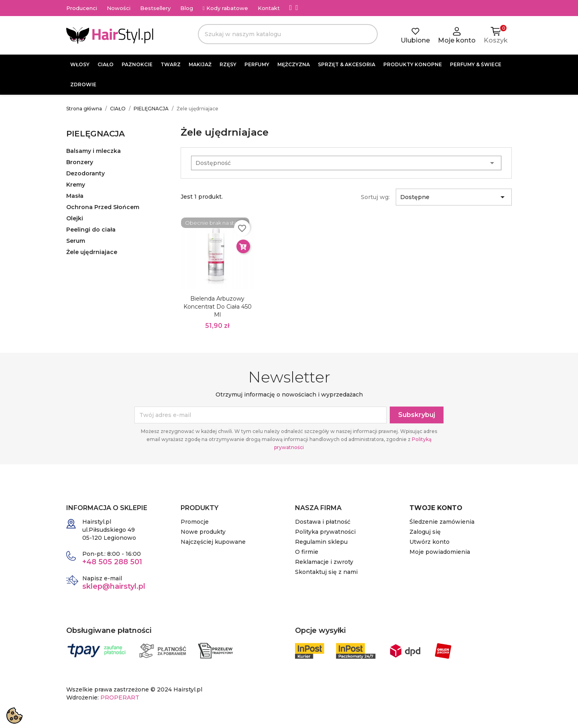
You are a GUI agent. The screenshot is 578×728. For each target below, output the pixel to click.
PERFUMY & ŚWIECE (476, 64)
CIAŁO (106, 64)
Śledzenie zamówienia (442, 522)
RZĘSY (228, 64)
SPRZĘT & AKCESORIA (347, 64)
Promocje (195, 522)
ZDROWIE (83, 84)
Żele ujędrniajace (92, 252)
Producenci (82, 8)
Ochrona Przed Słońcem (103, 207)
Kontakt (269, 8)
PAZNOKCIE (137, 64)
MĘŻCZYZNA (294, 64)
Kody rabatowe (225, 8)
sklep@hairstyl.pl (114, 586)
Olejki (75, 218)
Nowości (119, 8)
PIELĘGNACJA (96, 134)
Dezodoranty (85, 173)
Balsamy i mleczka (94, 151)
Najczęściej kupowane (213, 542)
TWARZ (171, 64)
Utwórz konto (429, 542)
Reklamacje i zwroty (324, 562)
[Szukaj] (288, 34)
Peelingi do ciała (91, 230)
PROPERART (120, 697)
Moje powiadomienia (440, 552)
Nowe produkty (203, 532)
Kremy (76, 185)
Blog (187, 8)
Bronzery (80, 162)
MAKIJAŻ (200, 64)
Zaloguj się (425, 532)
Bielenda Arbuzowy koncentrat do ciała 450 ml (218, 307)
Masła (75, 196)
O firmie (307, 552)
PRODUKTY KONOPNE (413, 64)
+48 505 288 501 (112, 562)
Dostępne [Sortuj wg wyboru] (454, 197)
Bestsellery (155, 8)
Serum (76, 241)
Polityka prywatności (325, 532)
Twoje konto (436, 508)
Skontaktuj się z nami (326, 572)
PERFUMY (257, 64)
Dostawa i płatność (323, 522)
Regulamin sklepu (321, 542)
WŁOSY (80, 64)
